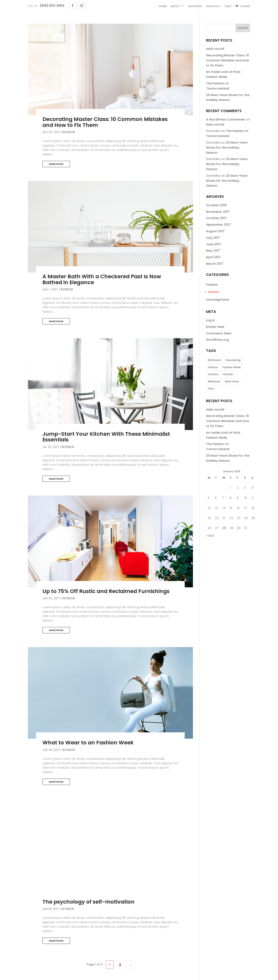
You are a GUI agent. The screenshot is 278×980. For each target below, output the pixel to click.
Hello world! (215, 49)
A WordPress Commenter (226, 119)
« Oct (210, 536)
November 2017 (218, 212)
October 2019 (216, 205)
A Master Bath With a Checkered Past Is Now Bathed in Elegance (102, 279)
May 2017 (213, 251)
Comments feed (219, 333)
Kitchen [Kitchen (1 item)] (228, 374)
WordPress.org (217, 340)
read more (56, 164)
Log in (210, 320)
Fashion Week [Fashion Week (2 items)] (232, 367)
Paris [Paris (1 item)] (211, 389)
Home (163, 6)
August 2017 (215, 231)
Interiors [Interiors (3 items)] (213, 374)
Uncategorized (217, 300)
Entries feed (215, 327)
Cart (228, 6)
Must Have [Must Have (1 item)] (232, 381)
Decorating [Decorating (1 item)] (233, 360)
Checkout (213, 6)
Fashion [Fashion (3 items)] (213, 367)
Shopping (195, 6)
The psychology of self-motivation (88, 902)
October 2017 (216, 218)
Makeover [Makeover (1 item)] (214, 381)
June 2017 (214, 244)
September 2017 (218, 225)
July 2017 (213, 238)
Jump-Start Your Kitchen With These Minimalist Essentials (106, 437)
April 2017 (213, 257)
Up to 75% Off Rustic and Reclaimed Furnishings (106, 591)
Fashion (212, 285)
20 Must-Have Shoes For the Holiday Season (227, 148)
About (175, 6)
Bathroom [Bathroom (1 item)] (215, 360)
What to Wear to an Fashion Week (88, 743)
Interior (69, 132)
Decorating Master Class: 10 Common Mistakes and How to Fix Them (105, 122)
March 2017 (215, 264)
